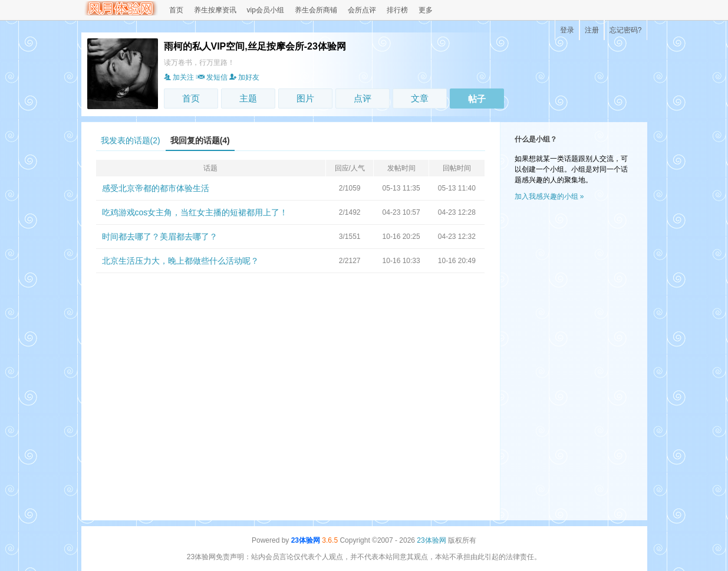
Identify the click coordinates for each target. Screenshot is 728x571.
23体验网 (306, 540)
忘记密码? (626, 30)
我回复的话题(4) (200, 140)
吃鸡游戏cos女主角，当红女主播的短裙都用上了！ (195, 212)
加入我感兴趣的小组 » (549, 196)
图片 (305, 98)
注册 (592, 30)
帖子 (477, 99)
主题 (248, 98)
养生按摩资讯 (215, 10)
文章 (420, 98)
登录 (567, 30)
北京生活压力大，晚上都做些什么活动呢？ (180, 261)
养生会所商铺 (316, 10)
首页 (176, 10)
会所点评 (362, 10)
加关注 (179, 77)
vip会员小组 (266, 10)
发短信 (212, 77)
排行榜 (397, 10)
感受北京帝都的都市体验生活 (156, 188)
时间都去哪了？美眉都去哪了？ (160, 237)
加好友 (244, 77)
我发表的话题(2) (131, 140)
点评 (363, 98)
